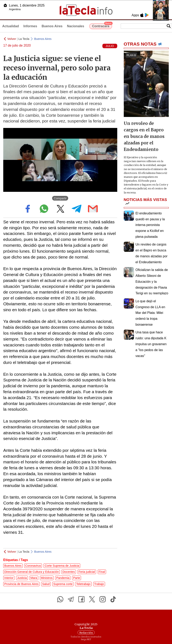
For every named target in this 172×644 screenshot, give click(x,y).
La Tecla (24, 39)
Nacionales (76, 26)
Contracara (102, 26)
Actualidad (11, 26)
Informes (30, 26)
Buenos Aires (52, 26)
